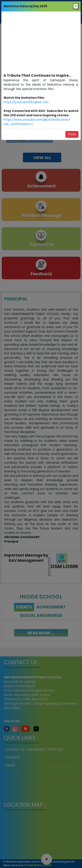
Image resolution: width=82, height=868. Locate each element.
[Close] (76, 6)
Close (72, 134)
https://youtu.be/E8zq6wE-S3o (26, 102)
